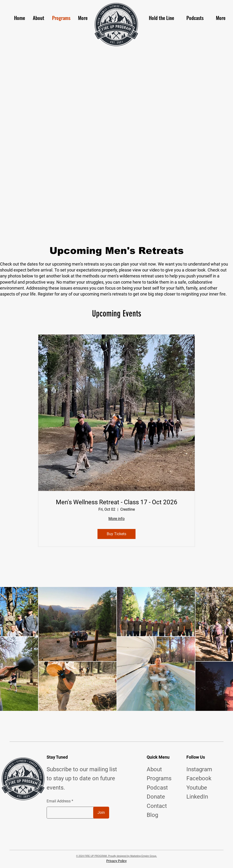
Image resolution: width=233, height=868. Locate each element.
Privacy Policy (116, 861)
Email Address (59, 801)
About (154, 769)
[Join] (101, 813)
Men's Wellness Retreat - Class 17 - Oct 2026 (117, 502)
